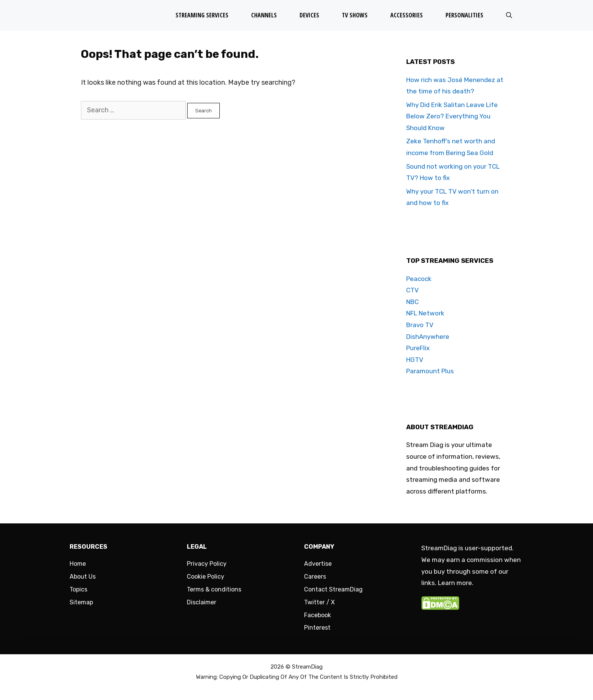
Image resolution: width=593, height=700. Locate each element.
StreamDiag (307, 667)
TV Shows (355, 15)
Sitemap (81, 602)
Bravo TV (420, 325)
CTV (412, 290)
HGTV (415, 360)
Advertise (318, 564)
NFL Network (425, 313)
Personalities (464, 15)
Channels (264, 15)
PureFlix (418, 348)
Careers (315, 577)
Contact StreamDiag (333, 589)
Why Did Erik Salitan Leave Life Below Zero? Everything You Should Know (452, 116)
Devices (309, 15)
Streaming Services (202, 15)
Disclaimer (202, 602)
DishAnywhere (428, 337)
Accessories (407, 15)
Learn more (455, 583)
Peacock (419, 279)
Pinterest (317, 628)
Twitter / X (319, 602)
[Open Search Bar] (509, 15)
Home (78, 564)
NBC (412, 302)
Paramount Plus (430, 371)
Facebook (317, 615)
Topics (78, 589)
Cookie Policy (206, 577)
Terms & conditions (214, 589)
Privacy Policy (207, 564)
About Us (83, 577)
